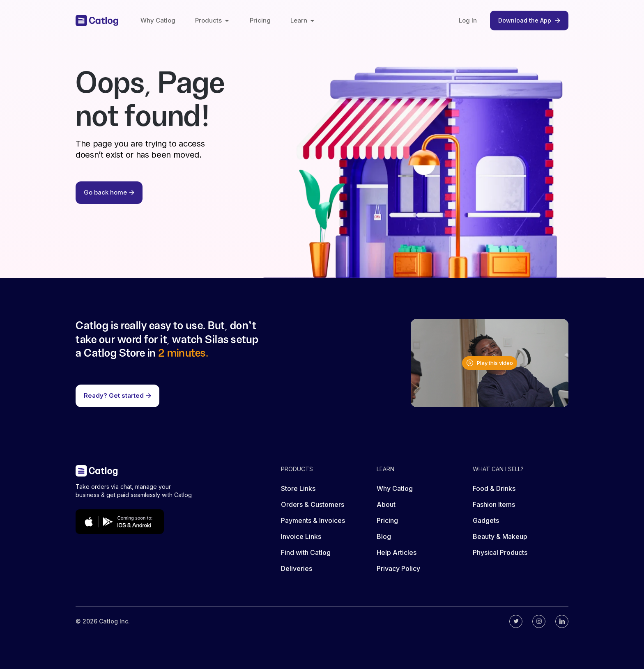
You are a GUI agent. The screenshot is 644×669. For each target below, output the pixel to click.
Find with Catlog (306, 552)
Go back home (109, 192)
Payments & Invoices (313, 520)
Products (213, 20)
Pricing (260, 20)
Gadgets (486, 520)
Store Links (298, 488)
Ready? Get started (117, 395)
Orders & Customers (313, 504)
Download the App (529, 20)
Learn (303, 20)
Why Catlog (158, 20)
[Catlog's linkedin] (562, 621)
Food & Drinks (494, 488)
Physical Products (500, 552)
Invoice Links (301, 536)
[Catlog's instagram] (539, 621)
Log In (468, 20)
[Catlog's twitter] (516, 621)
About (386, 504)
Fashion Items (494, 504)
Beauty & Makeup (500, 536)
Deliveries (297, 568)
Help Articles (397, 552)
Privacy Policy (398, 568)
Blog (384, 536)
